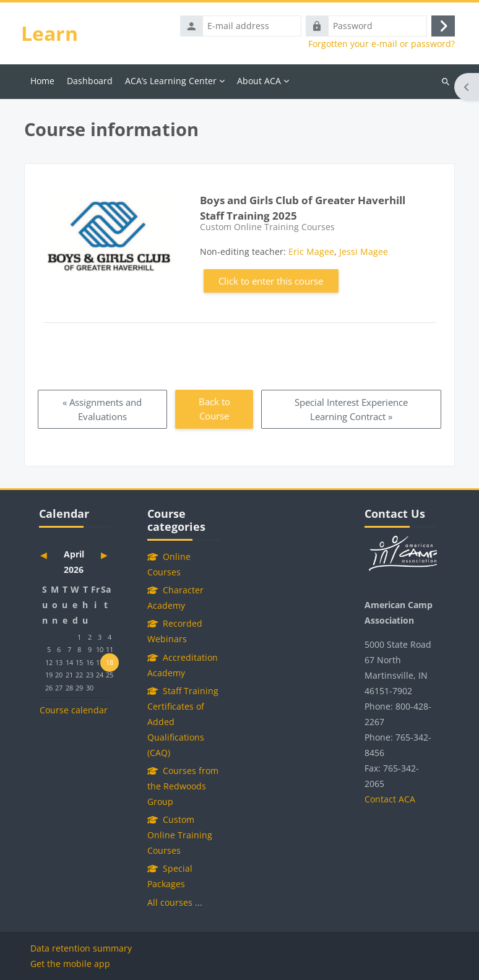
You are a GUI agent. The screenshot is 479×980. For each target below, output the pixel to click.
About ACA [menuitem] (259, 81)
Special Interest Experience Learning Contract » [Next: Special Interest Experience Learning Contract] (351, 409)
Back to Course (214, 409)
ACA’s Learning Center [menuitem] (171, 81)
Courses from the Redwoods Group (183, 786)
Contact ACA (390, 799)
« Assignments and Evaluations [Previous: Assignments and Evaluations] (102, 409)
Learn (50, 33)
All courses (170, 902)
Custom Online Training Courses (180, 835)
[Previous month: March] (50, 555)
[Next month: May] (100, 555)
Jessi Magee (364, 251)
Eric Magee (311, 251)
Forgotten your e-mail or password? (382, 44)
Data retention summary (81, 948)
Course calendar (74, 710)
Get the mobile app (70, 964)
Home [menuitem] (42, 81)
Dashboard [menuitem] (90, 81)
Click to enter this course (271, 281)
